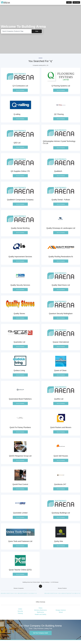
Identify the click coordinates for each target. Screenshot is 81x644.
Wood (61, 612)
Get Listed (76, 2)
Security (20, 611)
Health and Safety (41, 614)
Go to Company (20, 90)
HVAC (20, 609)
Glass (40, 608)
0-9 (2, 593)
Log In (69, 2)
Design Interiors (61, 610)
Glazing (20, 613)
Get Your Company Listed (41, 633)
